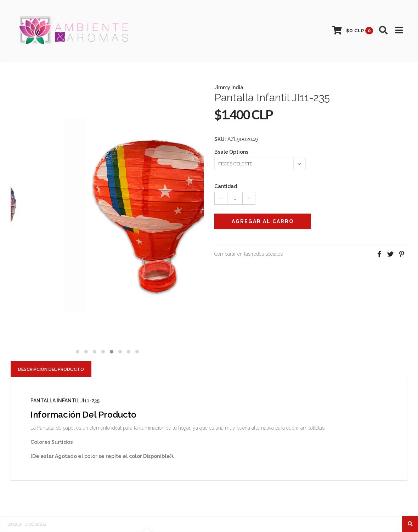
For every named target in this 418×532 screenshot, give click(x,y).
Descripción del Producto (51, 369)
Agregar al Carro (263, 221)
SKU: (220, 139)
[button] (78, 351)
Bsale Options (231, 152)
